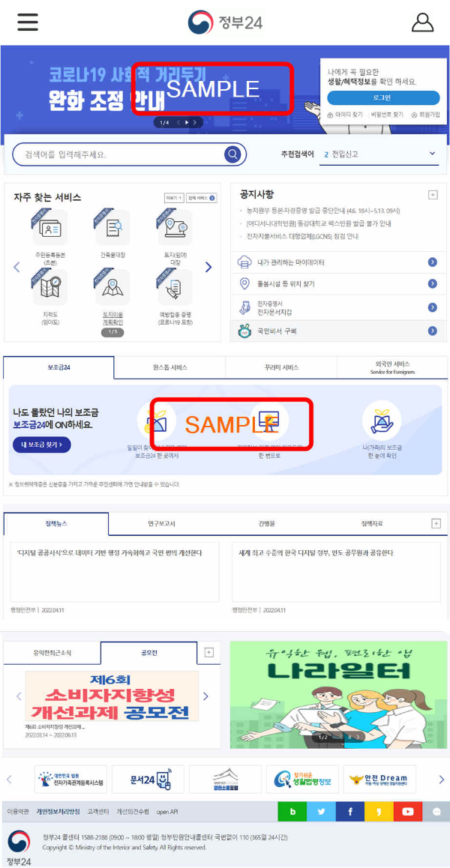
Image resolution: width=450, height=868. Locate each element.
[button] (28, 21)
